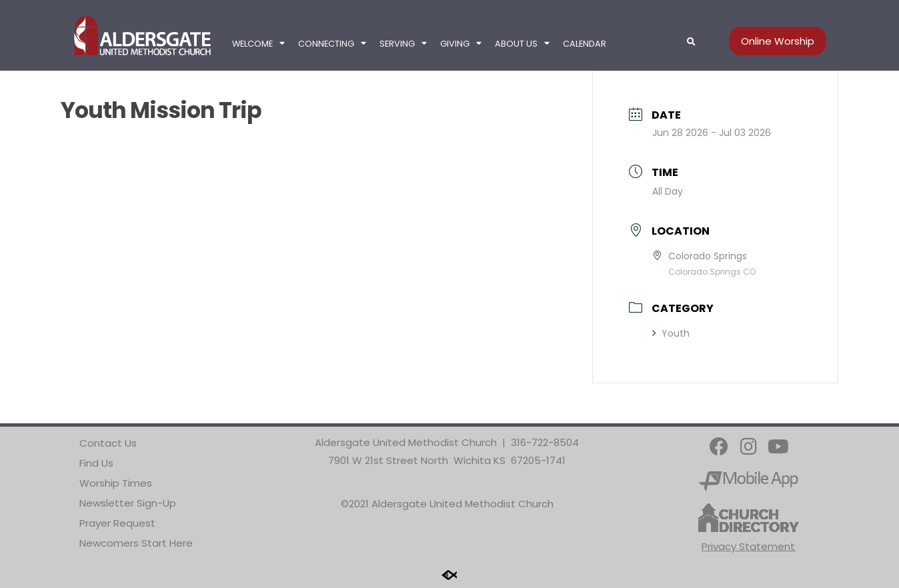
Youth (671, 333)
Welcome (258, 44)
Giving (461, 44)
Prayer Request (117, 523)
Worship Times (116, 483)
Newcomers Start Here (136, 543)
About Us (522, 44)
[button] (691, 42)
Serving (403, 44)
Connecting (332, 44)
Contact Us (108, 443)
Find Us (96, 463)
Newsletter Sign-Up (128, 503)
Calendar (585, 44)
